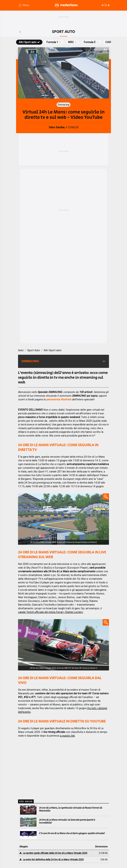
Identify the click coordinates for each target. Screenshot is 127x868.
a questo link (67, 736)
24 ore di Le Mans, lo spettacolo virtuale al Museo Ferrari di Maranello (71, 809)
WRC (73, 42)
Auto (21, 350)
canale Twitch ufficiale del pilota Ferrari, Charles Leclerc (51, 612)
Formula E (91, 42)
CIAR (110, 42)
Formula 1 (54, 42)
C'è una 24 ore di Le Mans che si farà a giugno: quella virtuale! (72, 833)
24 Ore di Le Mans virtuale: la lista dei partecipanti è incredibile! (67, 821)
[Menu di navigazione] (24, 5)
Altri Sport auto (29, 42)
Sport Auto (34, 350)
